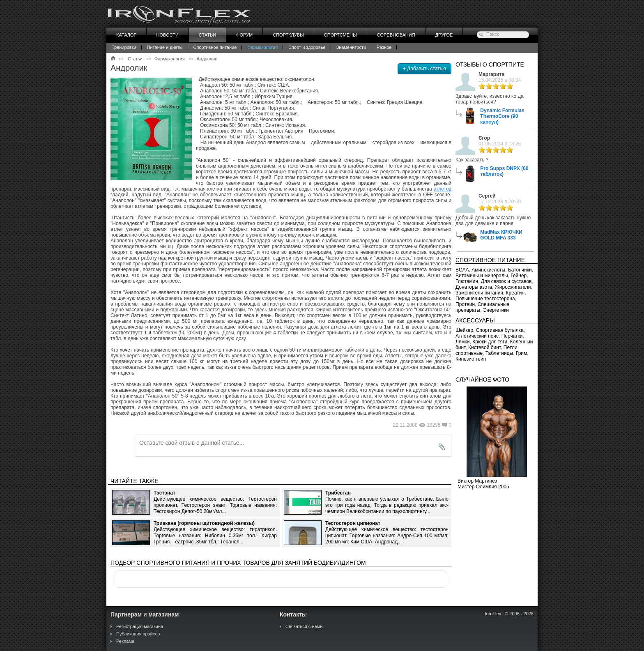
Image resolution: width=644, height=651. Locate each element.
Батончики (520, 270)
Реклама (125, 641)
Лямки (463, 342)
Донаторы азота (474, 287)
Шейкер (464, 330)
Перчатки (512, 336)
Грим (521, 353)
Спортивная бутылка (500, 330)
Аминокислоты (488, 270)
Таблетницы (499, 353)
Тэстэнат (164, 493)
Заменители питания (479, 293)
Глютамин (467, 281)
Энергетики (496, 310)
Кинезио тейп (471, 359)
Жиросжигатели (513, 287)
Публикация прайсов (138, 634)
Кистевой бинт (484, 347)
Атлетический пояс (477, 336)
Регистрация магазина (140, 626)
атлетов (443, 189)
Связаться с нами (304, 626)
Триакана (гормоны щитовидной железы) (204, 523)
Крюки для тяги (490, 342)
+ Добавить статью (424, 69)
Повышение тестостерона (485, 299)
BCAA (462, 270)
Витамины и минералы (482, 276)
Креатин (515, 293)
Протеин (465, 304)
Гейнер (519, 276)
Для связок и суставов (506, 281)
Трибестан (338, 493)
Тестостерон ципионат (353, 523)
